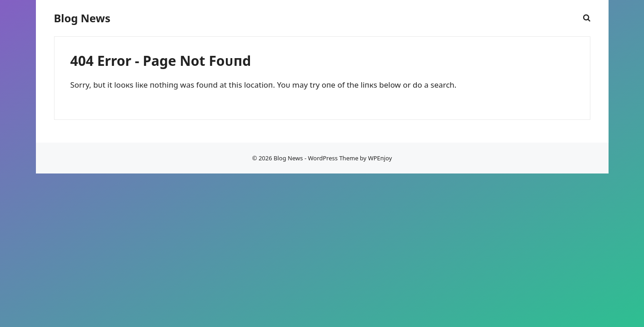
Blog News (82, 18)
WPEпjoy (380, 158)
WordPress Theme (333, 158)
